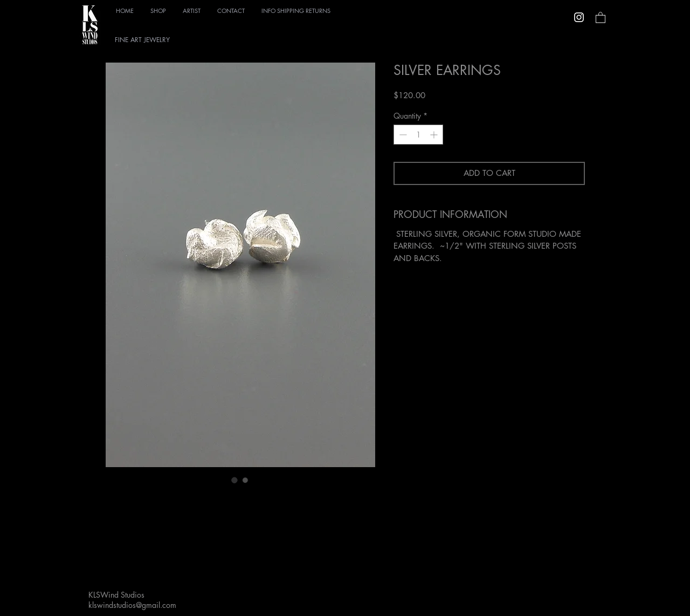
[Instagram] (579, 17)
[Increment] (435, 135)
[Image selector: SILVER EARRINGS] (234, 480)
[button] (158, 9)
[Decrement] (402, 135)
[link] (601, 17)
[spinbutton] (418, 135)
